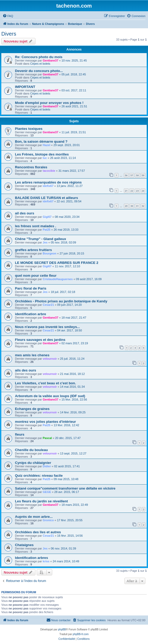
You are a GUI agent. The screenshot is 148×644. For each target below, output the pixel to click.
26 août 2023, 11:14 (63, 158)
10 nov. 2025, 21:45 (74, 60)
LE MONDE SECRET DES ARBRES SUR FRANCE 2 (57, 263)
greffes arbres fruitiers (33, 250)
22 (132, 191)
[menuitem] (8, 16)
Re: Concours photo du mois (39, 57)
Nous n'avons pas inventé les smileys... (47, 327)
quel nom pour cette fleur (36, 276)
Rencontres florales (31, 167)
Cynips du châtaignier (33, 463)
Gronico (48, 520)
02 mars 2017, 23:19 (75, 343)
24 (143, 191)
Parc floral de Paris (31, 288)
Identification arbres (31, 558)
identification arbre (31, 314)
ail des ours (25, 213)
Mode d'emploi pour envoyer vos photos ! (49, 103)
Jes (45, 242)
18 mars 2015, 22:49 (75, 505)
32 (143, 206)
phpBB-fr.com (81, 634)
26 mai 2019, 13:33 (66, 230)
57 (132, 175)
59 (143, 175)
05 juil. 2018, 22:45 (74, 74)
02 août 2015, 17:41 (67, 466)
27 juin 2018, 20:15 (72, 253)
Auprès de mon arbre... (34, 517)
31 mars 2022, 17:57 (72, 171)
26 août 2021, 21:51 (74, 106)
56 (126, 175)
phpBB (62, 629)
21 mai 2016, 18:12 (72, 374)
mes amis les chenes (32, 355)
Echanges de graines (32, 409)
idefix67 (48, 186)
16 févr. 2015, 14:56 (70, 536)
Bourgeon (50, 253)
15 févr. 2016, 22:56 (74, 399)
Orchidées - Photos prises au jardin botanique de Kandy (61, 301)
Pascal (47, 438)
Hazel (47, 145)
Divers (9, 34)
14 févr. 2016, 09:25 (73, 412)
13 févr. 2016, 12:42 (66, 425)
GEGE (47, 492)
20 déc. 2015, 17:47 (68, 438)
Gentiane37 (51, 60)
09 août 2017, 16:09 (89, 279)
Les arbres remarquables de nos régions (48, 182)
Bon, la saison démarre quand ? (41, 141)
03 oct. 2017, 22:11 (74, 90)
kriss (46, 561)
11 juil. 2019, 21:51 (74, 132)
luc (45, 158)
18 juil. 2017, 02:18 (63, 292)
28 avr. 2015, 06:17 (67, 492)
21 (126, 191)
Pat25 (47, 230)
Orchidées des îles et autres (38, 532)
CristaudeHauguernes (58, 279)
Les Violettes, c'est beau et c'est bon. (46, 383)
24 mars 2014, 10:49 (66, 561)
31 (137, 206)
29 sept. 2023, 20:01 (67, 145)
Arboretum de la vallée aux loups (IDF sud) (50, 396)
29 (126, 206)
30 (132, 206)
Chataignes (24, 545)
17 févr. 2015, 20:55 (70, 520)
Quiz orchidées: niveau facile (39, 476)
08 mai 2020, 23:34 (67, 217)
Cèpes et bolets (40, 64)
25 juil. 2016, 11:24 (72, 359)
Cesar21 (48, 305)
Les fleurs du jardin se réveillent (41, 501)
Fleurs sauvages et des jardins (40, 340)
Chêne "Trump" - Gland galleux (41, 239)
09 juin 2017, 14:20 (70, 305)
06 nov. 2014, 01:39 (63, 548)
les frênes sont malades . (36, 226)
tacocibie (49, 171)
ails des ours (26, 370)
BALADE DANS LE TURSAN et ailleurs (46, 198)
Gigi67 (47, 217)
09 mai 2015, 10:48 (66, 479)
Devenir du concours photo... (39, 71)
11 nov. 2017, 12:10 (67, 266)
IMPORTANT (25, 87)
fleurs (20, 434)
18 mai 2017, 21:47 (74, 318)
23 (137, 191)
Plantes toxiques (29, 129)
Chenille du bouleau (31, 450)
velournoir (50, 359)
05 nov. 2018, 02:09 (63, 242)
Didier (47, 466)
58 (137, 175)
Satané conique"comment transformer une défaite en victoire (65, 488)
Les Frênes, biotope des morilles (42, 154)
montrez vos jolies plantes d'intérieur (46, 422)
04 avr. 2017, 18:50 (70, 330)
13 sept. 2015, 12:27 (73, 453)
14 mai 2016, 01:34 (72, 387)
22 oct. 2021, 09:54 (69, 201)
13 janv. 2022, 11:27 (70, 186)
